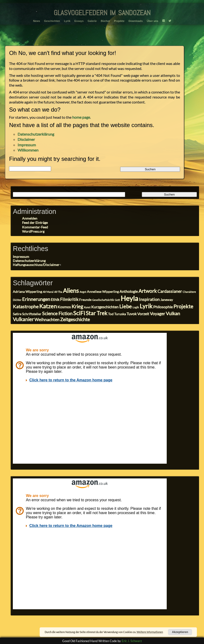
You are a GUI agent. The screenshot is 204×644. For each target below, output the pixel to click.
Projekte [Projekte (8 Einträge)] (183, 306)
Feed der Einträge (35, 223)
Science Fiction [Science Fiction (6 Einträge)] (57, 313)
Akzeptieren (180, 632)
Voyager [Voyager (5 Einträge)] (157, 314)
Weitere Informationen (150, 632)
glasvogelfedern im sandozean (102, 12)
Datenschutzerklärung (36, 134)
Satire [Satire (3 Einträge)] (17, 314)
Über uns (153, 21)
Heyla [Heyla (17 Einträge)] (129, 298)
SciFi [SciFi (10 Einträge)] (79, 313)
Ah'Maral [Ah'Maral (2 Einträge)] (48, 292)
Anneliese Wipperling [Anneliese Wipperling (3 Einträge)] (103, 292)
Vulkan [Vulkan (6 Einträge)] (173, 313)
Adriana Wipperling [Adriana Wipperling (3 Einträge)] (27, 292)
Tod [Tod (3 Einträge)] (111, 314)
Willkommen (28, 150)
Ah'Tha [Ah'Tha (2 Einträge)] (58, 292)
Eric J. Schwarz (132, 641)
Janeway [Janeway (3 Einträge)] (167, 300)
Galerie (92, 21)
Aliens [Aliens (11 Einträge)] (71, 290)
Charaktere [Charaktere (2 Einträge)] (189, 292)
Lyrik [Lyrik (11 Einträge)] (146, 306)
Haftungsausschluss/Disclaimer (36, 265)
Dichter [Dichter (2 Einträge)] (17, 300)
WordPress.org (33, 231)
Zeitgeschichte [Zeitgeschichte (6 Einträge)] (75, 319)
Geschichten (52, 21)
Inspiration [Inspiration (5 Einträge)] (149, 299)
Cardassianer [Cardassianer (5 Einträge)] (170, 291)
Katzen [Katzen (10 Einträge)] (48, 306)
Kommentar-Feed (35, 227)
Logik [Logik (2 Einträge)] (136, 307)
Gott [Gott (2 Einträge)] (117, 300)
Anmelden (30, 218)
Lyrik (67, 21)
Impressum (27, 145)
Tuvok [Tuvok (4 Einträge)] (132, 314)
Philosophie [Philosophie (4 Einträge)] (163, 307)
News (36, 21)
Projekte (119, 21)
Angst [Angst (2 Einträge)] (83, 292)
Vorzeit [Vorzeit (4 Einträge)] (143, 314)
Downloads (136, 21)
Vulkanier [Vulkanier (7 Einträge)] (23, 319)
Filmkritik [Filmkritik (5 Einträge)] (69, 299)
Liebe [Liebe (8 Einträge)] (126, 306)
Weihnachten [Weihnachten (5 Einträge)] (47, 320)
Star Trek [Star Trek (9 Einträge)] (97, 313)
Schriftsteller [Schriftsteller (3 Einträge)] (32, 314)
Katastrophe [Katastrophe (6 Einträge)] (26, 307)
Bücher (105, 21)
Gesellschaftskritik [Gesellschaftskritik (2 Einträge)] (103, 300)
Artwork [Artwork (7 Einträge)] (148, 291)
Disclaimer (26, 139)
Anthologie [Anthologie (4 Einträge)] (129, 291)
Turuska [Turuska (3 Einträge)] (120, 314)
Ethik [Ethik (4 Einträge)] (55, 299)
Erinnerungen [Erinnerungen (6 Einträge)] (36, 299)
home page (81, 117)
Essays (79, 21)
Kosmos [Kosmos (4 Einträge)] (64, 307)
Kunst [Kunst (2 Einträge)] (87, 307)
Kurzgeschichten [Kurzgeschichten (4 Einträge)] (105, 307)
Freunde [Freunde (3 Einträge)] (85, 300)
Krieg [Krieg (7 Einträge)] (77, 306)
